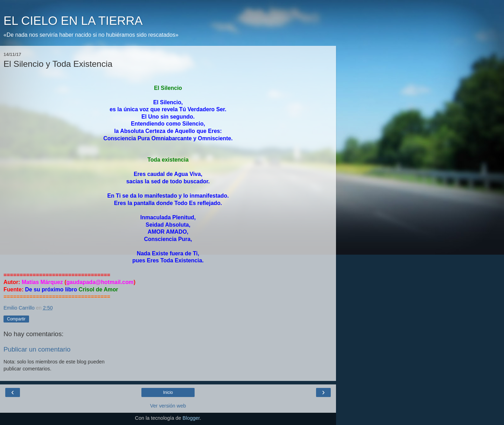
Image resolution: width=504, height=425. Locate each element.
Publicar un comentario (37, 349)
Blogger (191, 418)
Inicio (168, 392)
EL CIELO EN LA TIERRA (73, 21)
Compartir (16, 319)
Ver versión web (168, 406)
